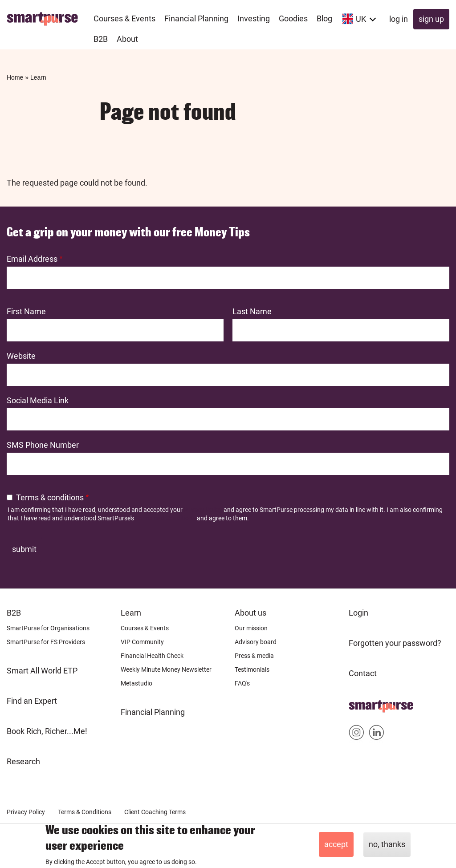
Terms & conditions (50, 497)
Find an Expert (32, 701)
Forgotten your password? (395, 643)
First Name (26, 311)
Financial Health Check (152, 656)
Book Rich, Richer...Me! (47, 731)
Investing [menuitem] (254, 18)
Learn (38, 77)
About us (250, 613)
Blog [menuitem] (324, 18)
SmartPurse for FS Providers (46, 642)
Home (15, 77)
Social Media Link (38, 400)
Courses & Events (145, 628)
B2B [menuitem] (101, 39)
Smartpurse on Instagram (356, 734)
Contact (363, 673)
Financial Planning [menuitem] (196, 18)
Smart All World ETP (42, 671)
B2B (14, 613)
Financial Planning (153, 712)
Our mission (251, 628)
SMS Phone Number (43, 445)
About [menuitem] (127, 39)
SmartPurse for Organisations (48, 628)
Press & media (254, 656)
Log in (399, 19)
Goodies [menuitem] (293, 18)
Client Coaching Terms (155, 812)
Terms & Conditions (85, 812)
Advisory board (256, 642)
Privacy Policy (203, 510)
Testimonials (252, 669)
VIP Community (142, 642)
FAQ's (242, 683)
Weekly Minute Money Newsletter (166, 669)
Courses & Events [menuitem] (124, 18)
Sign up (431, 19)
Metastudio (136, 683)
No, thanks (387, 844)
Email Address (32, 259)
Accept (336, 844)
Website (21, 356)
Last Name (252, 311)
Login (358, 613)
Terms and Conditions (165, 518)
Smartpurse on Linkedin (377, 734)
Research (23, 761)
